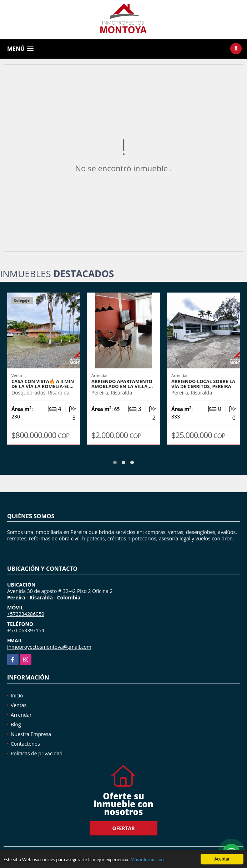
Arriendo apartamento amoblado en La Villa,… (122, 384)
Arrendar (21, 715)
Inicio (17, 695)
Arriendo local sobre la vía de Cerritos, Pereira (203, 384)
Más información (147, 860)
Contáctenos (25, 744)
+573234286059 (26, 614)
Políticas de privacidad (37, 753)
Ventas (19, 705)
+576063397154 (26, 630)
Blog (16, 724)
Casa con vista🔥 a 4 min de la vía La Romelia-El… (43, 384)
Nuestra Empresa (31, 734)
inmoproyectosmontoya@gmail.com (49, 647)
